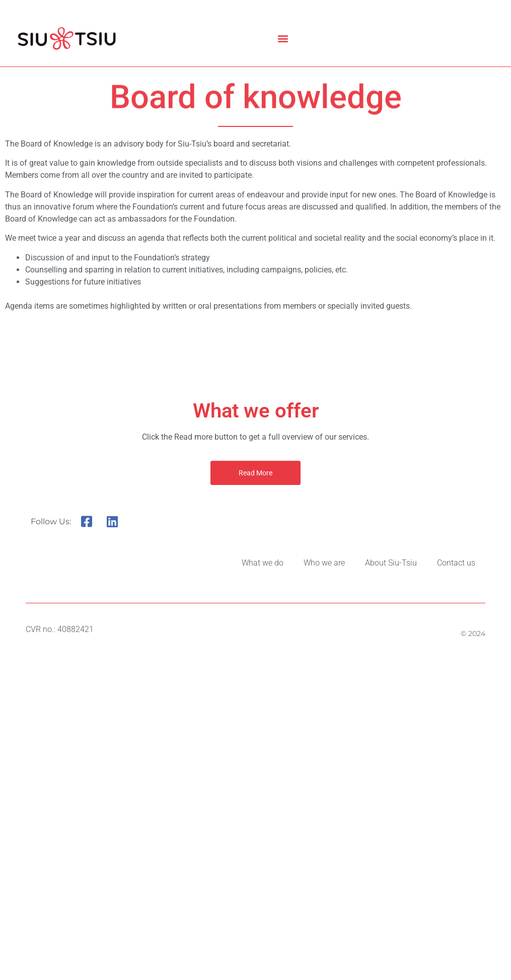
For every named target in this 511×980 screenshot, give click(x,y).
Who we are (324, 563)
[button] (283, 39)
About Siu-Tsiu (391, 563)
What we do (263, 563)
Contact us (456, 563)
